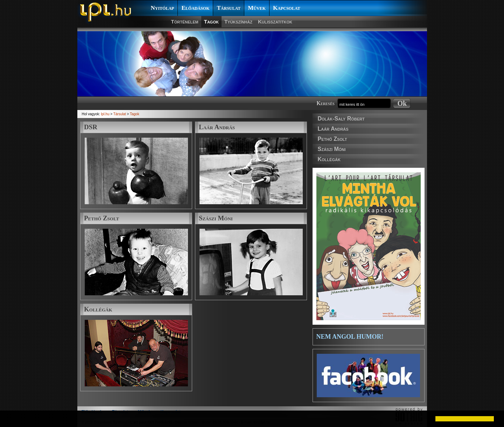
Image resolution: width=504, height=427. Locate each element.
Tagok (211, 22)
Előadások (195, 8)
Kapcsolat (287, 8)
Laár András (333, 129)
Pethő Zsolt (332, 139)
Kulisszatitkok (275, 22)
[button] (11, 419)
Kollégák (329, 159)
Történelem (185, 22)
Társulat (229, 8)
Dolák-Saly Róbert (341, 119)
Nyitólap (163, 8)
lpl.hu (105, 114)
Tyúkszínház (238, 22)
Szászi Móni (332, 149)
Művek (257, 8)
